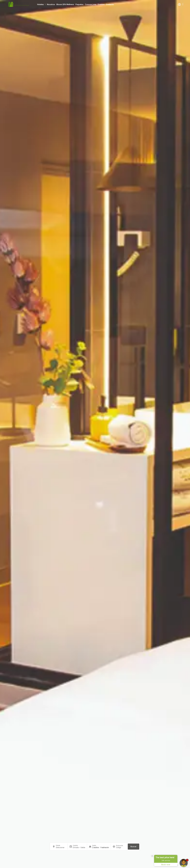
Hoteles (41, 4)
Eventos (101, 4)
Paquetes (79, 4)
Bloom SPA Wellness (65, 4)
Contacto (110, 4)
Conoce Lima (91, 4)
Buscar (133, 847)
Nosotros (51, 4)
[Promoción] (121, 847)
